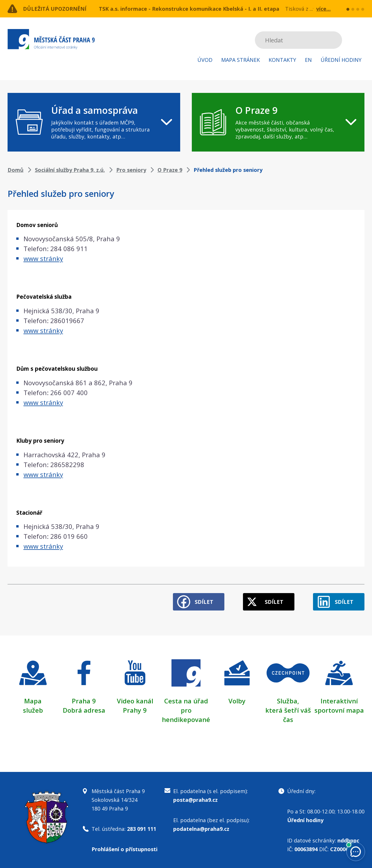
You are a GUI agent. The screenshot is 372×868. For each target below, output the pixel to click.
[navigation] (94, 122)
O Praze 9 (170, 170)
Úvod (205, 60)
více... (323, 9)
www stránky (43, 258)
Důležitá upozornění (55, 9)
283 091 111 (142, 829)
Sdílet (204, 602)
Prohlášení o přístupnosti (125, 849)
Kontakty (282, 60)
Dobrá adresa (84, 710)
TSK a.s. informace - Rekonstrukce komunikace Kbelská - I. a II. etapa (189, 9)
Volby (237, 701)
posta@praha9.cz (195, 800)
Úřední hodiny (341, 60)
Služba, (288, 701)
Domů (16, 170)
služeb (33, 710)
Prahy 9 (135, 710)
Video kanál (135, 701)
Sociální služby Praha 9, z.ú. (70, 170)
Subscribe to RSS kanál (359, 40)
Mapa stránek (240, 60)
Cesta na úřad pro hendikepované (186, 710)
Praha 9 (84, 701)
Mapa (33, 701)
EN (308, 60)
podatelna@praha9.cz (201, 829)
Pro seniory (131, 170)
